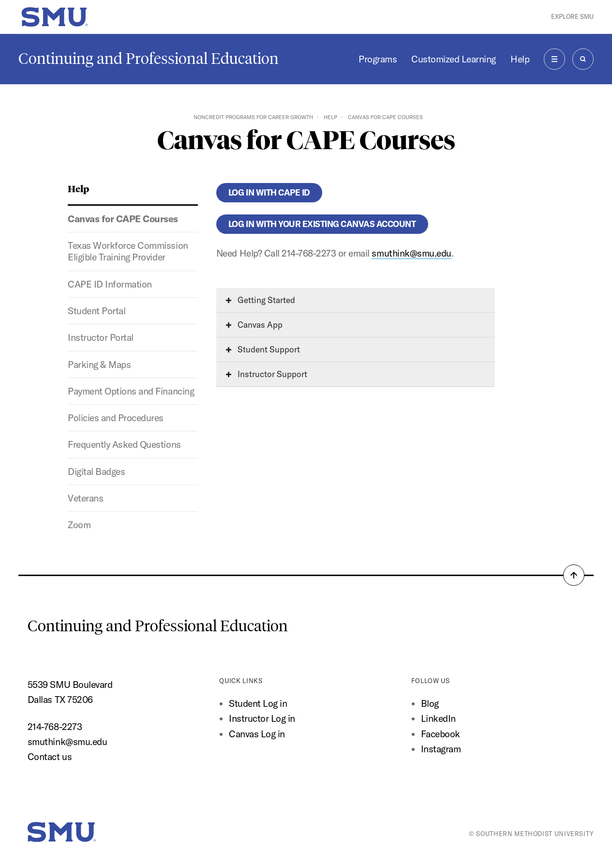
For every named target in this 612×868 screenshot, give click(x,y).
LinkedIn (438, 718)
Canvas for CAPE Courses (123, 219)
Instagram (441, 749)
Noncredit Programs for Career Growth (253, 117)
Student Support (263, 349)
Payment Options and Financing (131, 391)
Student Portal (97, 311)
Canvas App (254, 325)
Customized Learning (454, 59)
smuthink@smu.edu (411, 253)
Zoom (79, 525)
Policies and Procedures (116, 418)
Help (520, 59)
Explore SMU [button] (572, 16)
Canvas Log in (257, 734)
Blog (430, 703)
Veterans (85, 498)
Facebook (440, 734)
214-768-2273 (55, 727)
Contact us (50, 757)
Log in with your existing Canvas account (322, 224)
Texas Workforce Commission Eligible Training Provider (128, 251)
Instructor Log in (262, 718)
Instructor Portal (101, 337)
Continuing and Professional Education (149, 59)
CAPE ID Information (110, 284)
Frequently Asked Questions (124, 444)
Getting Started (261, 300)
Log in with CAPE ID (269, 192)
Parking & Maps (99, 365)
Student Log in (258, 703)
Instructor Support (267, 374)
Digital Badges (96, 472)
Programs (378, 59)
